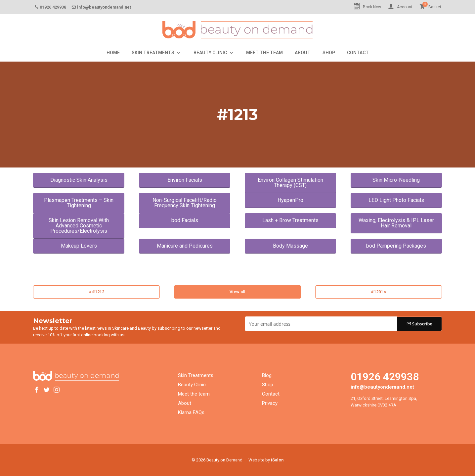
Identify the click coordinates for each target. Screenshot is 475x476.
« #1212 (97, 292)
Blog (267, 375)
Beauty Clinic (192, 385)
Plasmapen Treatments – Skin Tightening (79, 203)
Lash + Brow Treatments (290, 220)
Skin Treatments (196, 375)
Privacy (270, 403)
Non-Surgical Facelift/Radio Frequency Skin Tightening (185, 203)
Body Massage (290, 246)
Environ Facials (185, 180)
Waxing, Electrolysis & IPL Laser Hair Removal (396, 223)
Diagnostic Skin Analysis (79, 180)
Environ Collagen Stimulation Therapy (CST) (290, 183)
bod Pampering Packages (396, 246)
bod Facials (185, 220)
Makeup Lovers (79, 246)
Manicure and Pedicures (185, 246)
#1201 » (378, 292)
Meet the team (194, 394)
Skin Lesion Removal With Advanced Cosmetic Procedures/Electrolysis (79, 226)
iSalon (277, 460)
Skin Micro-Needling (396, 180)
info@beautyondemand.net (382, 387)
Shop (268, 385)
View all (237, 292)
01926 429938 (385, 377)
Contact (271, 394)
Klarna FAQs (191, 412)
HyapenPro (290, 200)
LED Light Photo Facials (396, 200)
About (185, 403)
